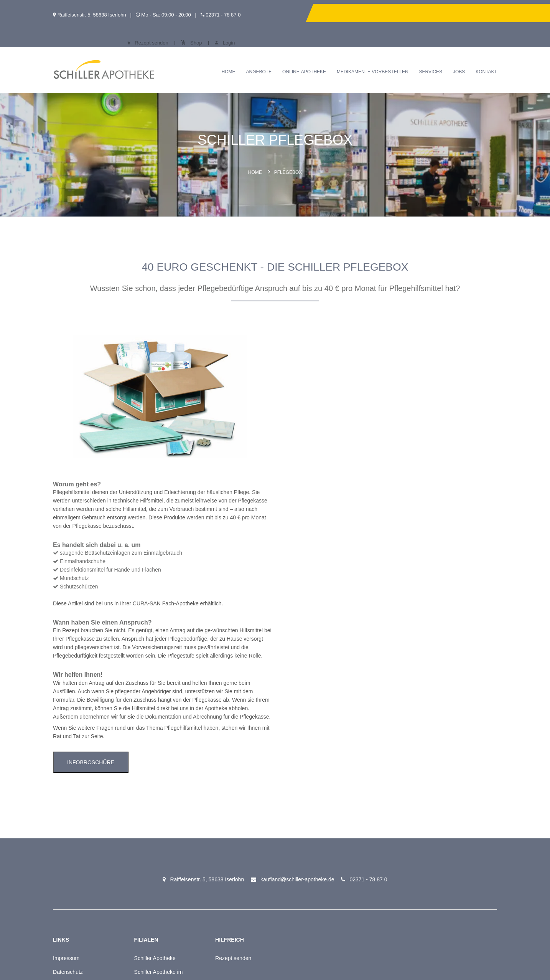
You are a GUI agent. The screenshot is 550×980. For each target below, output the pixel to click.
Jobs (461, 55)
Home (231, 55)
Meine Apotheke (70, 837)
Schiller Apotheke (148, 795)
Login (489, 13)
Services (433, 55)
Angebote (261, 55)
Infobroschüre (319, 599)
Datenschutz (66, 809)
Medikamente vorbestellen (375, 55)
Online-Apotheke (306, 55)
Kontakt (489, 55)
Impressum (64, 795)
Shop (456, 13)
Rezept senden (412, 13)
